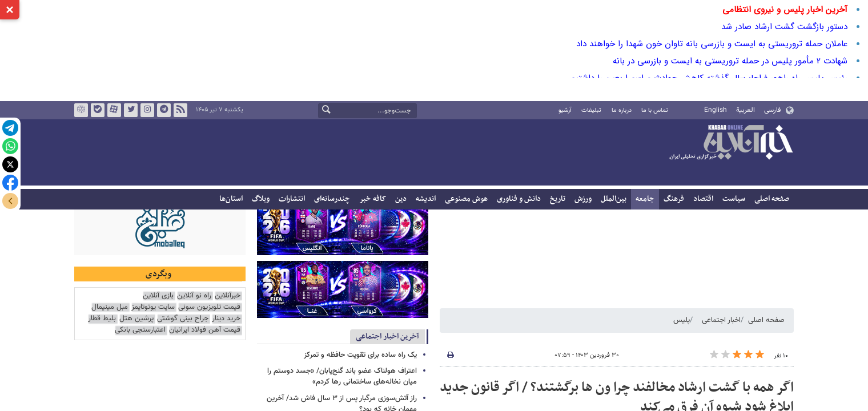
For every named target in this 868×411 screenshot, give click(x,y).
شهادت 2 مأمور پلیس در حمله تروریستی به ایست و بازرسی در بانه (730, 61)
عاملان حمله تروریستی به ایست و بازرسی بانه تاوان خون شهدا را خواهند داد (712, 44)
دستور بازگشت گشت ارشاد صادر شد (784, 27)
